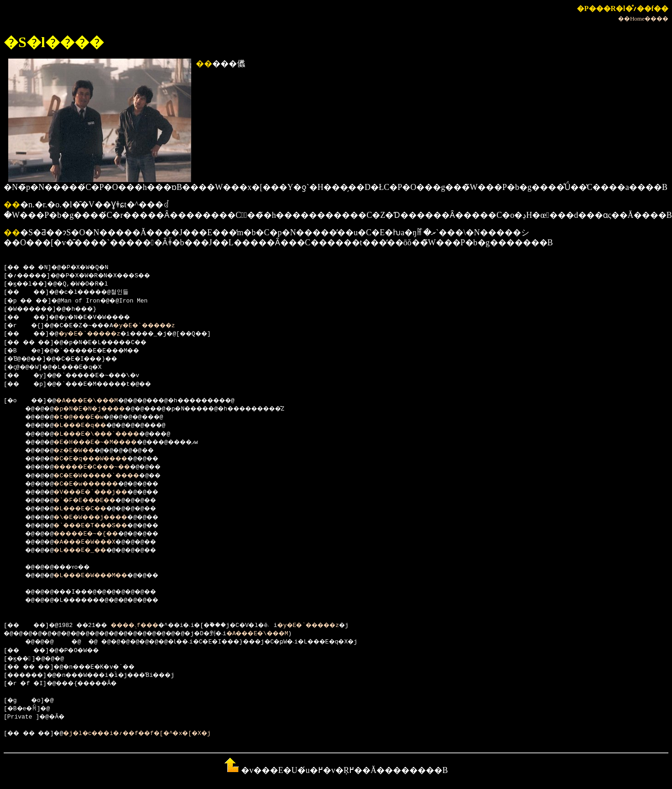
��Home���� (643, 19)
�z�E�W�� (80, 451)
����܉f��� (149, 626)
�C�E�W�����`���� (107, 476)
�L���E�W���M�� (100, 576)
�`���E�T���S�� (100, 526)
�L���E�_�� (88, 551)
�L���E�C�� (88, 509)
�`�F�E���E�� (93, 501)
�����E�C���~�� (102, 467)
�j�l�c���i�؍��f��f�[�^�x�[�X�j (155, 734)
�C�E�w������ (95, 484)
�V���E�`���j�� (100, 492)
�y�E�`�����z (161, 326)
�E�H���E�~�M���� (105, 443)
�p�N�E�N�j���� (98, 409)
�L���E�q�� (88, 426)
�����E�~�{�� (95, 534)
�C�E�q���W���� (100, 459)
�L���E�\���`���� (107, 434)
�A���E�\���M (97, 401)
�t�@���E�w (86, 417)
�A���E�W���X (93, 542)
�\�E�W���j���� (100, 518)
